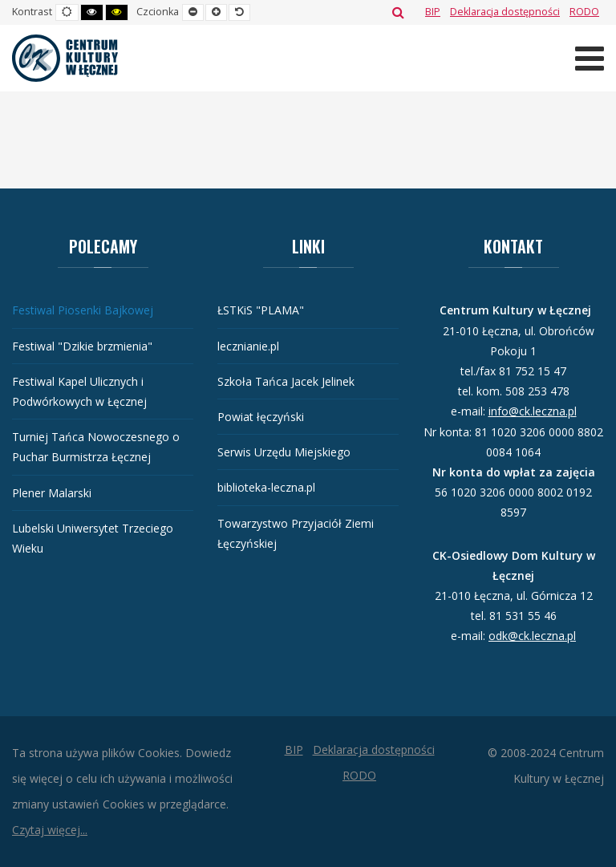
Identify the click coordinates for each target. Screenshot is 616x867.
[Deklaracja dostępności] (505, 12)
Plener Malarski (52, 493)
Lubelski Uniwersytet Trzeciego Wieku (93, 538)
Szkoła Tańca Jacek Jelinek (286, 381)
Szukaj (398, 12)
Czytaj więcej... (50, 830)
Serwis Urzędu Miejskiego (284, 452)
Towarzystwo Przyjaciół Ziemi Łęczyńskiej (296, 533)
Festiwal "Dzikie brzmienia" (82, 346)
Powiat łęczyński (261, 417)
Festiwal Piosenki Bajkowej (83, 310)
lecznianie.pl (248, 346)
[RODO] (584, 12)
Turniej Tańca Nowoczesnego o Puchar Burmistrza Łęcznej (96, 447)
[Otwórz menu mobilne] (590, 58)
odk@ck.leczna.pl (532, 636)
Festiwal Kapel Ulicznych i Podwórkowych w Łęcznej (79, 391)
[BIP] (433, 12)
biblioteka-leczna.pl (266, 487)
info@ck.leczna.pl (533, 411)
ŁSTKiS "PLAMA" (261, 310)
